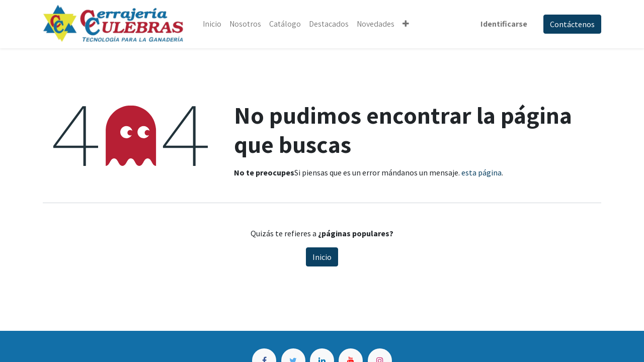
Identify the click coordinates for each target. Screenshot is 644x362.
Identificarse (504, 24)
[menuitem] (212, 24)
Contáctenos (572, 24)
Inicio (322, 257)
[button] (406, 24)
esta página (481, 172)
